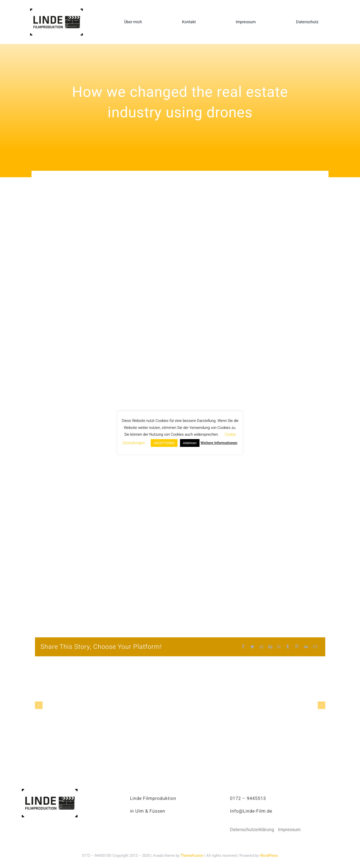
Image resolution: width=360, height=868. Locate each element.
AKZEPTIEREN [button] (164, 443)
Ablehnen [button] (190, 443)
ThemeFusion (192, 856)
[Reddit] (261, 647)
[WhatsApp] (279, 647)
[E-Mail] (315, 647)
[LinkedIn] (270, 647)
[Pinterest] (297, 647)
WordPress (269, 856)
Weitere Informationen (219, 443)
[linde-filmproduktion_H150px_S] (56, 10)
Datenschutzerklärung (252, 830)
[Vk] (306, 647)
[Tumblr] (288, 647)
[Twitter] (252, 647)
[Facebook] (243, 647)
